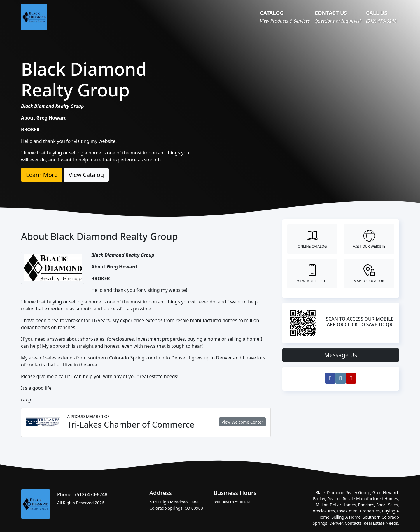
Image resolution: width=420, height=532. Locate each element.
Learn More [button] (42, 175)
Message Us (341, 355)
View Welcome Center (242, 422)
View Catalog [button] (86, 175)
